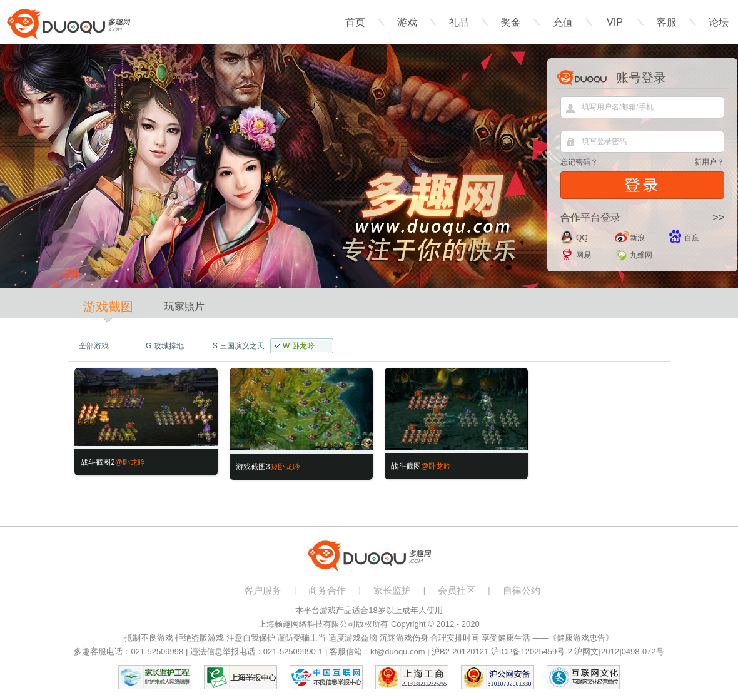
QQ (582, 238)
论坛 (719, 22)
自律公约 (522, 590)
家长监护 (392, 590)
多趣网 (68, 24)
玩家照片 (184, 306)
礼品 (459, 22)
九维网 (641, 255)
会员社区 (457, 590)
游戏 (407, 22)
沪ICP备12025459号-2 (532, 652)
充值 (563, 22)
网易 (584, 255)
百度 (692, 238)
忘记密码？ (579, 162)
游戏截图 (108, 307)
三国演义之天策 (234, 347)
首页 (355, 22)
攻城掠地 (165, 346)
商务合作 (327, 590)
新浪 (637, 238)
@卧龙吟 (130, 462)
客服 (667, 22)
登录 (642, 185)
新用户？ (709, 162)
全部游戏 (94, 346)
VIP (615, 22)
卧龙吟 (299, 346)
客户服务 (263, 590)
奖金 (511, 22)
